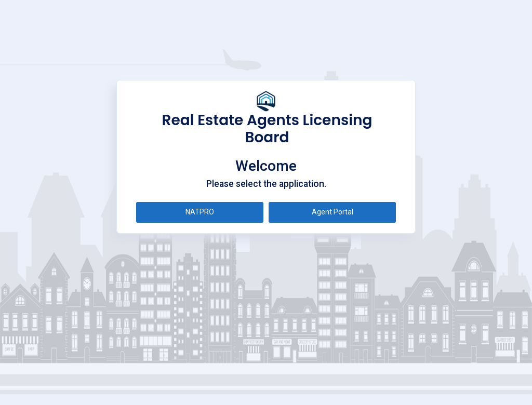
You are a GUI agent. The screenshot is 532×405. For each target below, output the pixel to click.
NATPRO (200, 212)
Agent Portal (332, 212)
